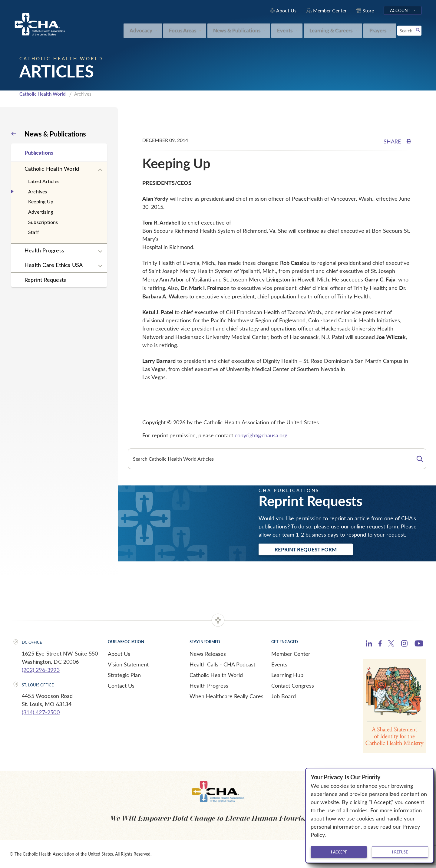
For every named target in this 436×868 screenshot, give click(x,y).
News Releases (208, 654)
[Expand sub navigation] (100, 170)
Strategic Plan (124, 675)
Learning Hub (287, 675)
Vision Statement (128, 664)
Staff (34, 232)
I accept (339, 852)
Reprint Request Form (306, 549)
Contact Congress (293, 686)
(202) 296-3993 (41, 670)
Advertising (41, 212)
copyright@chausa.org (261, 435)
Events (279, 664)
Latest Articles (44, 181)
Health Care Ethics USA (54, 265)
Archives (38, 191)
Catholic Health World (43, 94)
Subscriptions (43, 222)
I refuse (400, 852)
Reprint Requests (45, 280)
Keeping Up (41, 201)
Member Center (291, 654)
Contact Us (121, 686)
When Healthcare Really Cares (226, 696)
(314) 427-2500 (41, 712)
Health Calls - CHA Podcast (222, 664)
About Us (119, 654)
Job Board (284, 696)
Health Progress (44, 250)
